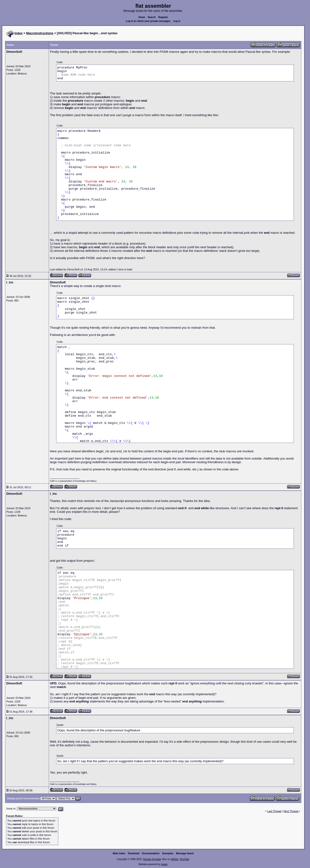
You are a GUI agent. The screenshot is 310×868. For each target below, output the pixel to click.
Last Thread (274, 811)
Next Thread (291, 811)
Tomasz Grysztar (152, 859)
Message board (185, 853)
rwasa (164, 864)
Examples (168, 853)
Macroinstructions (40, 33)
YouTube (184, 859)
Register (163, 17)
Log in (177, 21)
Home (142, 17)
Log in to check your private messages (148, 21)
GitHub (174, 859)
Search (152, 17)
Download (134, 853)
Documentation (151, 853)
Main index (119, 853)
